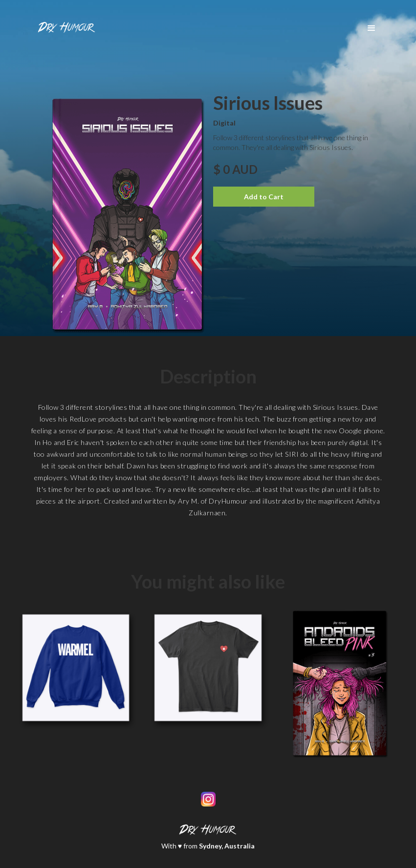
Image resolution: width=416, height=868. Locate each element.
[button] (372, 28)
